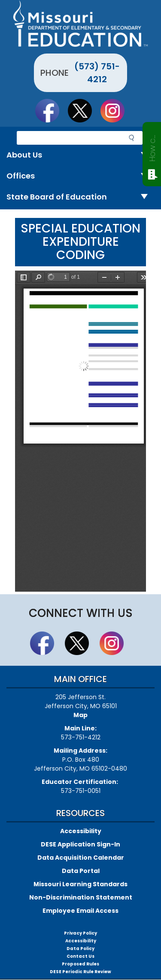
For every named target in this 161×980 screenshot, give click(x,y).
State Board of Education (80, 197)
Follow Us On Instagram (116, 110)
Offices (80, 176)
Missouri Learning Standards (80, 884)
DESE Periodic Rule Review (80, 972)
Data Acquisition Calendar (81, 858)
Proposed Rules (80, 964)
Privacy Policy (80, 933)
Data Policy (80, 949)
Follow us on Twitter (84, 110)
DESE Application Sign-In (80, 844)
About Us (80, 155)
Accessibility (81, 831)
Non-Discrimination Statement (81, 897)
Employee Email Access (80, 911)
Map (80, 715)
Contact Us (80, 956)
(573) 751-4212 (97, 73)
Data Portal (81, 871)
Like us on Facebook (51, 110)
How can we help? (152, 146)
